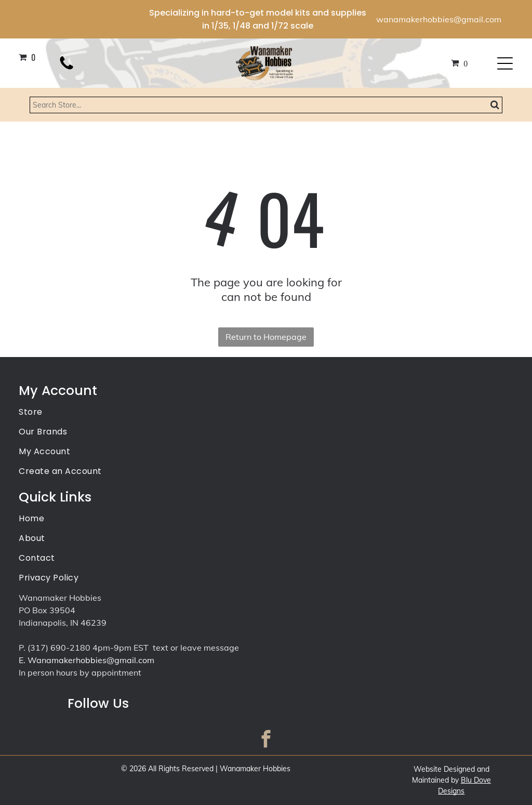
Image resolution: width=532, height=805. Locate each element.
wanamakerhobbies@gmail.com (439, 19)
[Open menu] (505, 63)
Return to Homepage (266, 337)
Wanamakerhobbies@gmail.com (91, 660)
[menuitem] (266, 413)
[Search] (266, 105)
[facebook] (266, 741)
